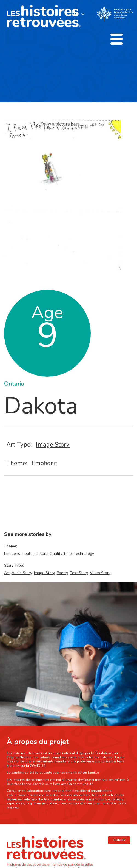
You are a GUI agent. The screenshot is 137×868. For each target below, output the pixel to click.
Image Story (53, 444)
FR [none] (74, 14)
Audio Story (22, 573)
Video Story (100, 573)
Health (28, 554)
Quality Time (61, 554)
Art (7, 573)
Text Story (79, 573)
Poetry (62, 573)
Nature (42, 554)
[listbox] (78, 14)
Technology (84, 554)
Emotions (44, 463)
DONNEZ (120, 840)
